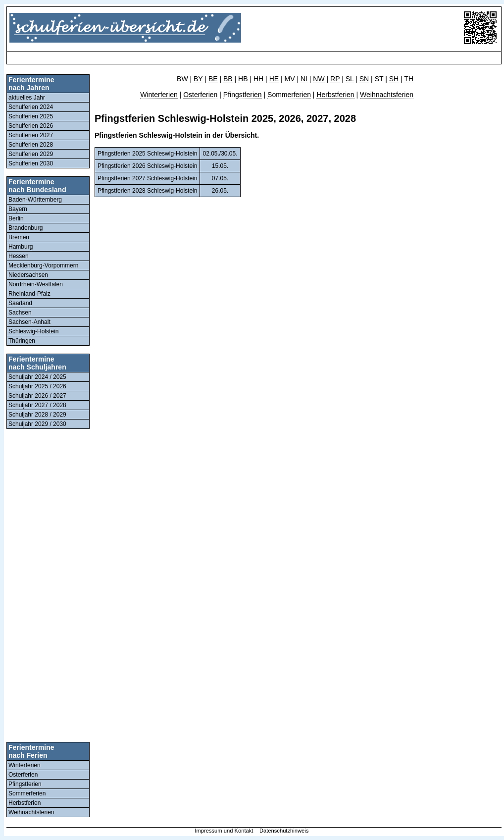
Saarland (20, 303)
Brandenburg (25, 228)
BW (182, 79)
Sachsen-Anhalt (29, 322)
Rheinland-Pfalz (29, 294)
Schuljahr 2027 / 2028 (37, 405)
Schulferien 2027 (31, 135)
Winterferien (25, 765)
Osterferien (23, 775)
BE (213, 79)
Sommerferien (27, 793)
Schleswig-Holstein (33, 331)
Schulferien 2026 (31, 126)
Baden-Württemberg (35, 200)
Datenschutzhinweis (284, 831)
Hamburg (21, 247)
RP (335, 79)
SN (364, 79)
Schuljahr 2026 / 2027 (37, 396)
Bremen (19, 237)
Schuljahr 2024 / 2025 (37, 377)
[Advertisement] (190, 58)
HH (258, 79)
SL (350, 79)
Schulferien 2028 (31, 145)
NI (304, 79)
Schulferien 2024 (31, 107)
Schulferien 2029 (31, 154)
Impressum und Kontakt (224, 831)
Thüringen (22, 341)
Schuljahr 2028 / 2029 (37, 415)
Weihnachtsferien (31, 812)
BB (228, 79)
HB (243, 79)
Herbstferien (25, 803)
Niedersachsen (28, 275)
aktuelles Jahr (27, 98)
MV (290, 79)
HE (274, 79)
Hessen (19, 256)
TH (409, 79)
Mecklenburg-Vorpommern (43, 265)
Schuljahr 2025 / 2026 (37, 386)
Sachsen (20, 313)
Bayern (18, 209)
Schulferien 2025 (31, 116)
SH (394, 79)
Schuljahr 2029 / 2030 (37, 424)
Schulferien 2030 (31, 163)
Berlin (16, 218)
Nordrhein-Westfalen (36, 284)
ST (379, 79)
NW (319, 79)
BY (198, 79)
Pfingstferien (25, 784)
